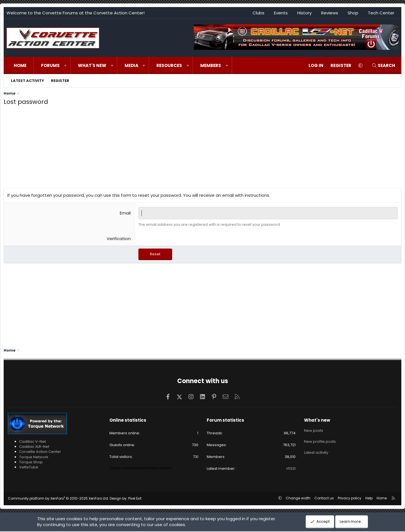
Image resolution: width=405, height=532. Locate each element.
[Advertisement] (202, 148)
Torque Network (34, 458)
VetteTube (29, 468)
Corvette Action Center (40, 452)
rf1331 (291, 469)
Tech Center (381, 13)
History (304, 13)
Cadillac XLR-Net (34, 447)
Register (60, 81)
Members (211, 65)
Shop (353, 13)
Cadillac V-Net (32, 442)
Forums (50, 65)
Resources (169, 65)
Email (125, 213)
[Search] (383, 65)
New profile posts (320, 441)
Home (20, 65)
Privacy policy (350, 499)
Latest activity (28, 81)
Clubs (258, 13)
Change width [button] (298, 499)
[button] (65, 65)
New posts (314, 431)
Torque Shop (31, 463)
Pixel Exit (135, 499)
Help (369, 499)
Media (131, 65)
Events (281, 13)
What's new (92, 65)
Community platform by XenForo (58, 499)
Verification (119, 239)
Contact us (324, 499)
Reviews (330, 13)
